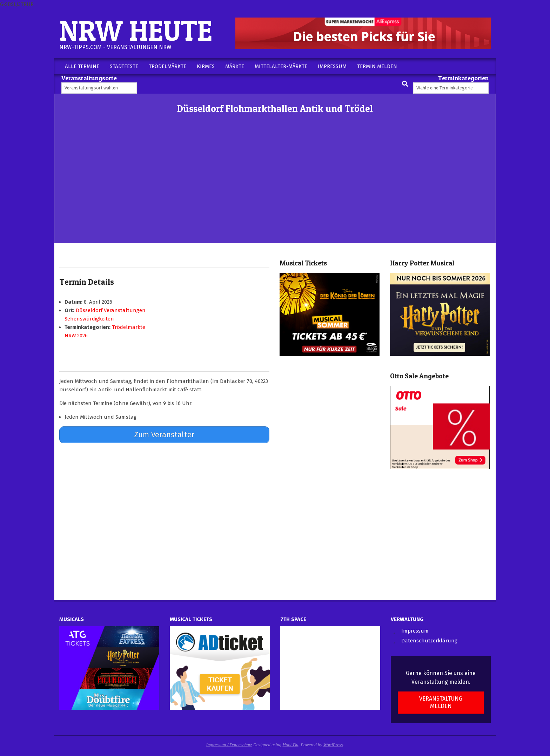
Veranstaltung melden (441, 702)
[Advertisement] (275, 190)
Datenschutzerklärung (429, 641)
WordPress (333, 745)
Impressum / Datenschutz (229, 745)
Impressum (415, 631)
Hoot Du (290, 745)
